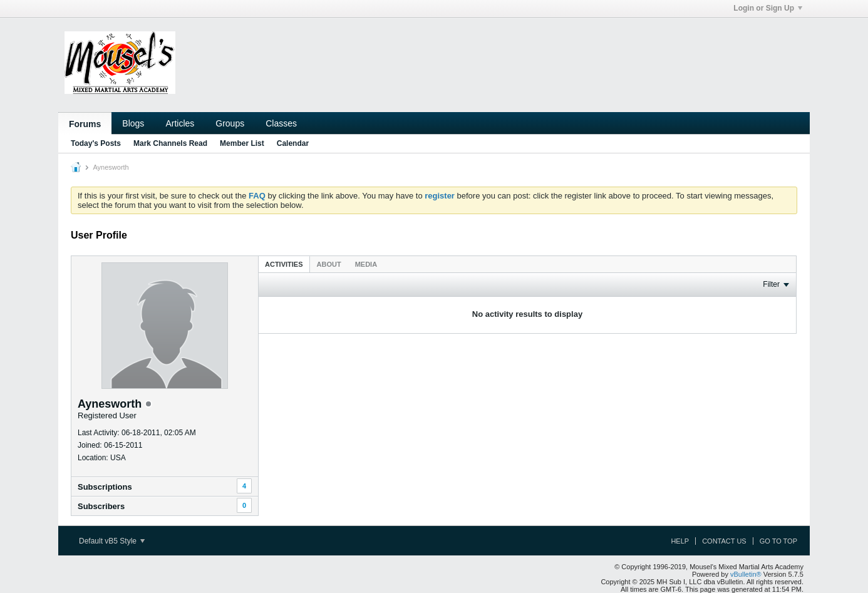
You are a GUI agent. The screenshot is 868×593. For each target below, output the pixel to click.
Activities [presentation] (284, 264)
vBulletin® (746, 574)
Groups (230, 123)
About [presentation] (329, 264)
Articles (180, 123)
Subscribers (101, 506)
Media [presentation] (366, 264)
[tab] (284, 264)
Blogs (133, 123)
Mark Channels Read (170, 143)
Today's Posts (96, 143)
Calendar (293, 143)
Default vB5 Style (112, 541)
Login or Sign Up (768, 8)
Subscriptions (105, 487)
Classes (281, 123)
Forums (85, 124)
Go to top (778, 541)
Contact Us (724, 541)
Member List (242, 143)
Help (680, 541)
